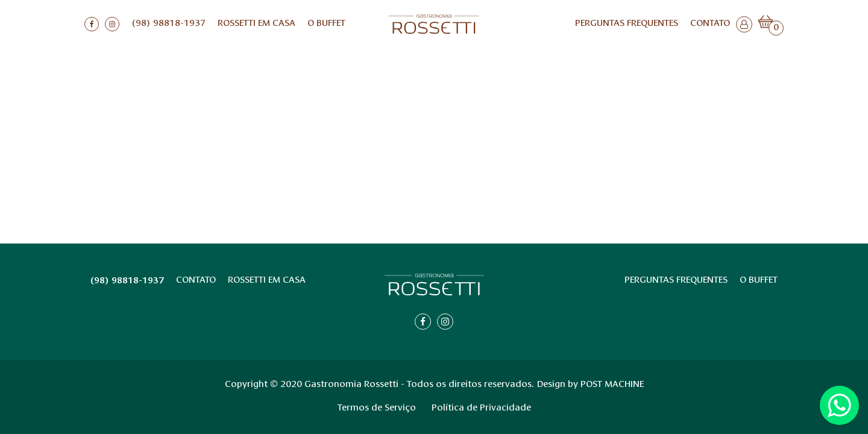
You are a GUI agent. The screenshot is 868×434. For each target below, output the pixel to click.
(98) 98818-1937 (168, 24)
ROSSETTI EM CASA (256, 24)
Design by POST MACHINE (590, 385)
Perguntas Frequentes (627, 24)
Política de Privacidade (481, 408)
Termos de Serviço (377, 408)
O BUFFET (326, 24)
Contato (710, 24)
